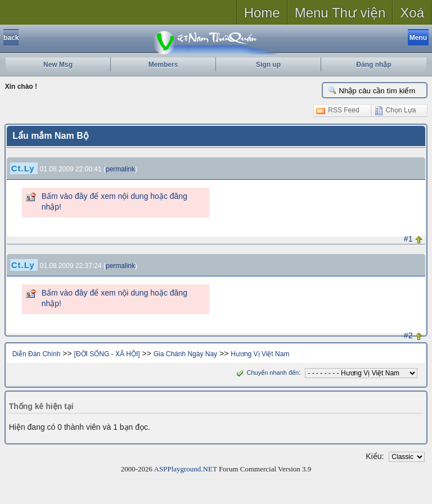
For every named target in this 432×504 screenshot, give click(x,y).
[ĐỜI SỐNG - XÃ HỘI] (107, 354)
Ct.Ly (23, 168)
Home (262, 13)
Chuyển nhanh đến (266, 373)
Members (163, 65)
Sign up (268, 65)
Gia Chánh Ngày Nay (185, 354)
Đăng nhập (373, 65)
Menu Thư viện (340, 13)
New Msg (58, 65)
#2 (408, 335)
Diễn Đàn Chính (37, 354)
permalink (120, 169)
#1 (408, 239)
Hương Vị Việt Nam (260, 354)
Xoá (412, 13)
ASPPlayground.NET (186, 469)
